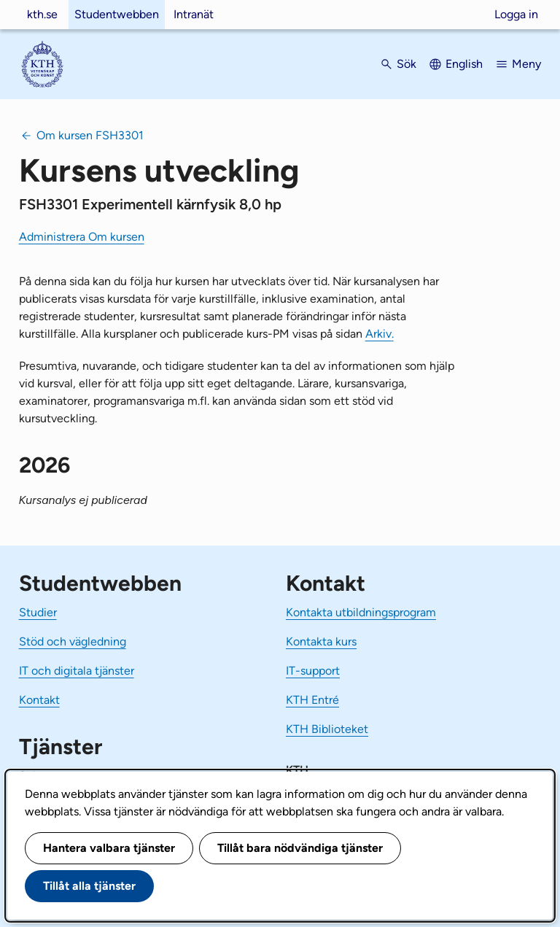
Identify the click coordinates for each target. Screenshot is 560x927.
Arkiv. (380, 334)
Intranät (194, 14)
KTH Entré (312, 700)
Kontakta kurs (321, 641)
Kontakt (39, 700)
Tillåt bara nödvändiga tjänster (300, 848)
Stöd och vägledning (73, 641)
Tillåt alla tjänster (89, 886)
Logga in (516, 14)
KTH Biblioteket (327, 729)
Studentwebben (117, 14)
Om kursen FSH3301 (90, 135)
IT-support (313, 671)
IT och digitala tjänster (77, 671)
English (464, 64)
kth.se (42, 14)
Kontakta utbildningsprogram (361, 612)
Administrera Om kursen (82, 237)
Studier (38, 612)
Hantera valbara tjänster (109, 848)
